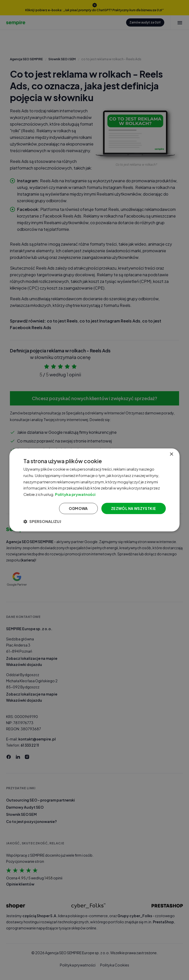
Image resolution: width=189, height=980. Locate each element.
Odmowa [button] (78, 508)
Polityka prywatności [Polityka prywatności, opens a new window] (77, 494)
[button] (42, 522)
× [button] (171, 454)
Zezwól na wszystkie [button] (133, 508)
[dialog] (94, 490)
